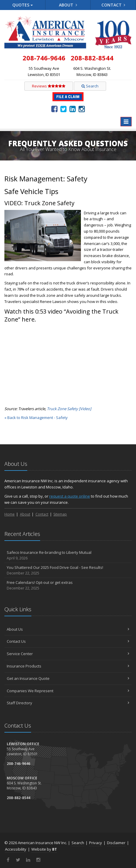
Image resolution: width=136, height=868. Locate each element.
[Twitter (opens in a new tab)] (63, 109)
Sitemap (60, 514)
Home (10, 514)
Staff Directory (68, 703)
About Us (68, 629)
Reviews (49, 86)
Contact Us (68, 641)
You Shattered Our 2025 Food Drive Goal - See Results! (68, 570)
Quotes (23, 5)
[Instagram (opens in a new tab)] (82, 109)
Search (90, 86)
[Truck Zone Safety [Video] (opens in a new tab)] (69, 409)
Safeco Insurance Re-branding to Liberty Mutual (68, 555)
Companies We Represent (68, 691)
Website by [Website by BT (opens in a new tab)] (44, 849)
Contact (113, 5)
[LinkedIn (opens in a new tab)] (73, 109)
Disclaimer (116, 843)
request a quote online (70, 496)
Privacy (96, 843)
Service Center (68, 654)
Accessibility (16, 849)
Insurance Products (68, 666)
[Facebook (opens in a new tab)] (54, 109)
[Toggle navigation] (126, 122)
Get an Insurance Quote (68, 678)
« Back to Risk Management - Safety (36, 418)
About (68, 5)
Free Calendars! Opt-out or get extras (68, 585)
